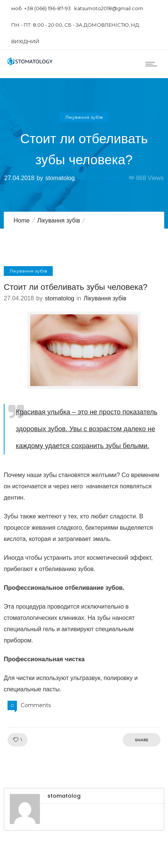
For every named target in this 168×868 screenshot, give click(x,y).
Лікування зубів (59, 220)
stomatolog (60, 178)
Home (22, 220)
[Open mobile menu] (153, 64)
